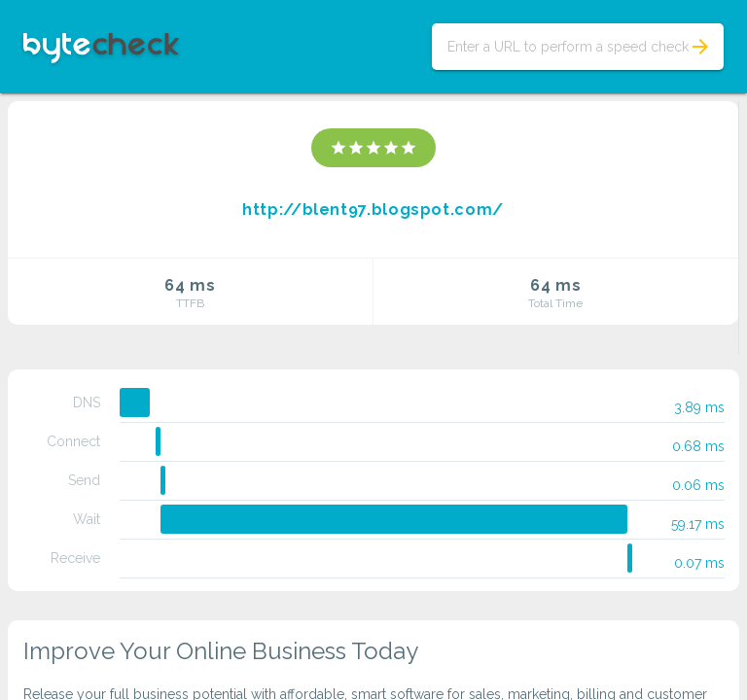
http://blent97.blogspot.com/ (373, 210)
